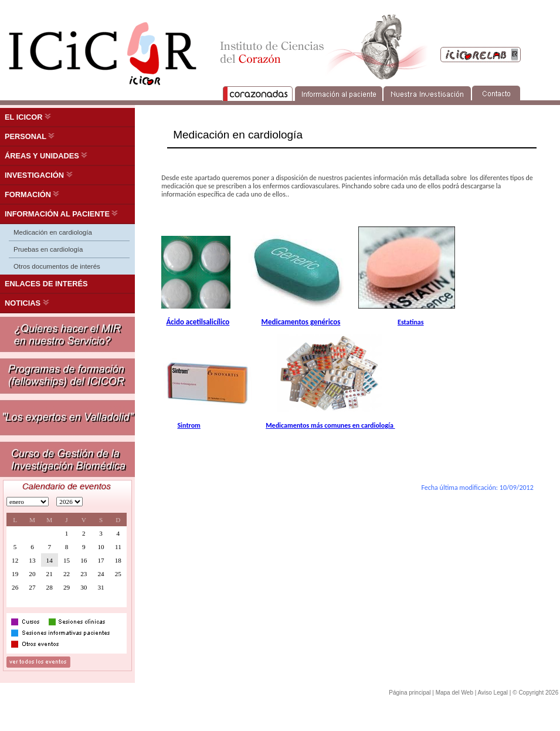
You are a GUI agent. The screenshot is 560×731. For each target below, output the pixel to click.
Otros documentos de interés (57, 266)
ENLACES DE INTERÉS (46, 284)
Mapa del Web (454, 693)
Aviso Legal (493, 693)
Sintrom (189, 425)
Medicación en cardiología (53, 232)
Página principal (410, 693)
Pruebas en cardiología (48, 249)
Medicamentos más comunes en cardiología (330, 425)
